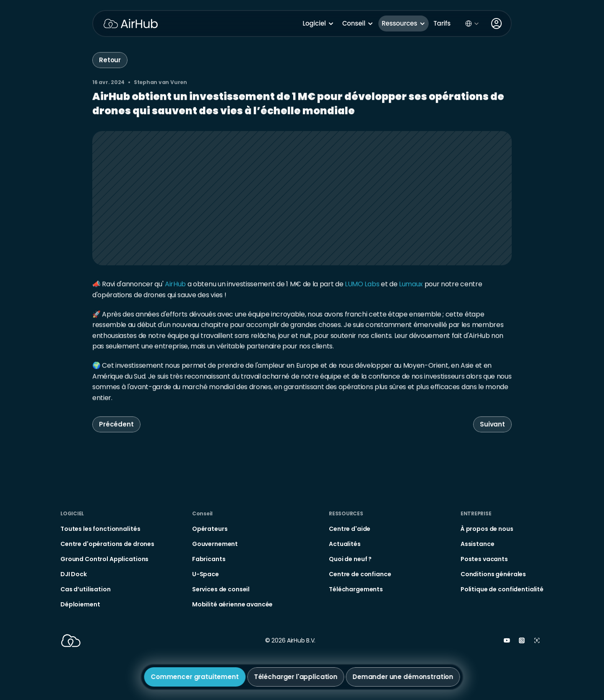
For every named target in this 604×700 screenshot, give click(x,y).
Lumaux (411, 285)
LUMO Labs (362, 285)
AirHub (175, 285)
